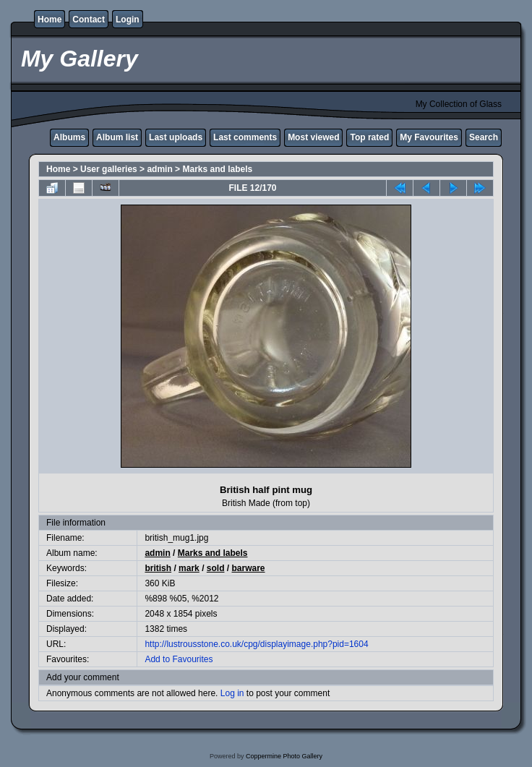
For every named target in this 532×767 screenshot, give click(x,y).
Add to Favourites (179, 659)
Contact (89, 20)
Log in (232, 693)
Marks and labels (217, 169)
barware (249, 568)
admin (159, 169)
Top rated (369, 137)
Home (50, 20)
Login (128, 20)
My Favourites (429, 137)
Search (484, 137)
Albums (69, 137)
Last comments (245, 137)
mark (189, 568)
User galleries (109, 169)
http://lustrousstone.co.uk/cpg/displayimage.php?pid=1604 (256, 644)
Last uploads (176, 137)
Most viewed (313, 137)
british (158, 568)
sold (216, 568)
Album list (117, 137)
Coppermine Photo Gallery (284, 756)
